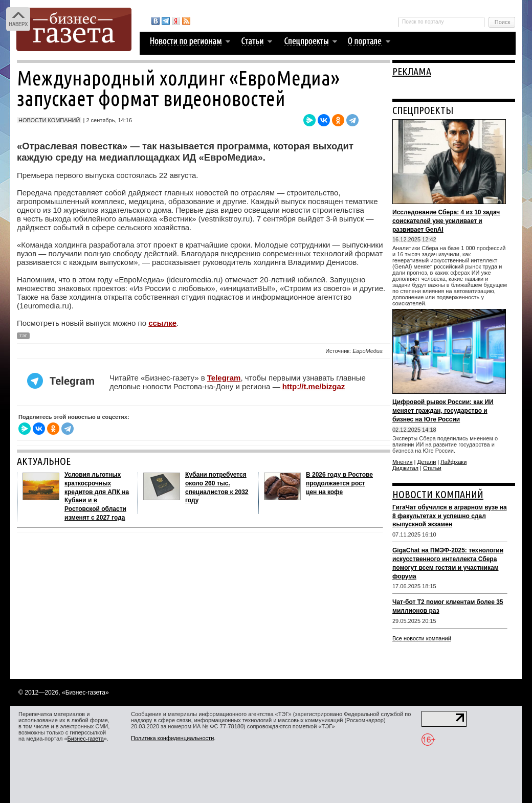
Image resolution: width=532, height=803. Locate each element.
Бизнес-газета (86, 739)
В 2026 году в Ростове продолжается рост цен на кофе (339, 483)
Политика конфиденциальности (172, 738)
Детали (427, 462)
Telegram (224, 378)
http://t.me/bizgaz (314, 386)
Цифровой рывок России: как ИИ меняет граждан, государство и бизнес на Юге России (443, 411)
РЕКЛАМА (412, 71)
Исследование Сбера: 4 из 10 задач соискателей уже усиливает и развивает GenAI (446, 221)
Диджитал (405, 468)
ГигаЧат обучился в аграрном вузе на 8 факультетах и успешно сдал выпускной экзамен (450, 516)
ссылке (162, 323)
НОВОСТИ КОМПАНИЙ (438, 494)
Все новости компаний (422, 638)
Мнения (403, 462)
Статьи (432, 468)
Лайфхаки (453, 462)
